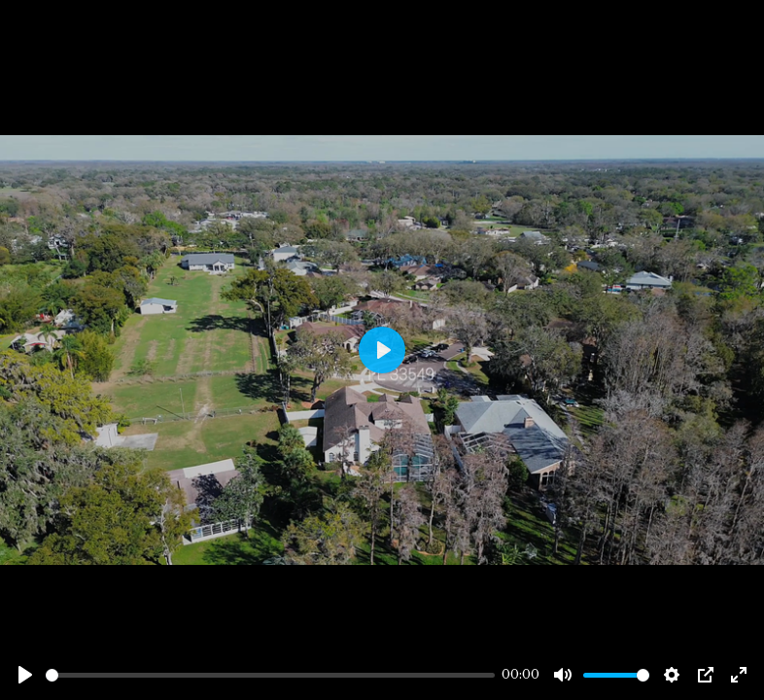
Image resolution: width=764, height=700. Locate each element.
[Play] (25, 675)
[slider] (270, 675)
